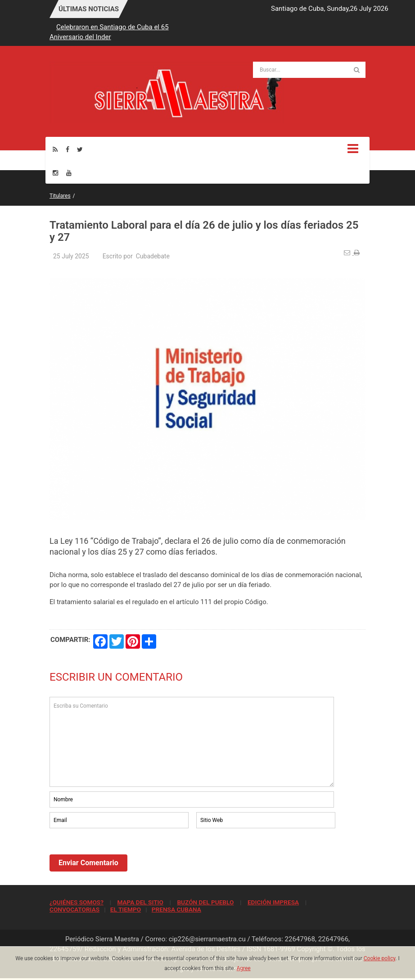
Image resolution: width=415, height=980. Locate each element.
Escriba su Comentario (192, 742)
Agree (243, 968)
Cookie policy (380, 958)
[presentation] (118, 855)
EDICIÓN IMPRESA (273, 902)
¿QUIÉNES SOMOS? (77, 902)
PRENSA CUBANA (176, 909)
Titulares (60, 196)
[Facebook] (68, 149)
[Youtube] (69, 173)
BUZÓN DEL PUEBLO (205, 902)
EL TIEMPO (126, 909)
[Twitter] (80, 149)
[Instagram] (55, 173)
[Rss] (55, 149)
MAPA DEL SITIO (140, 902)
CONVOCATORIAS (74, 909)
